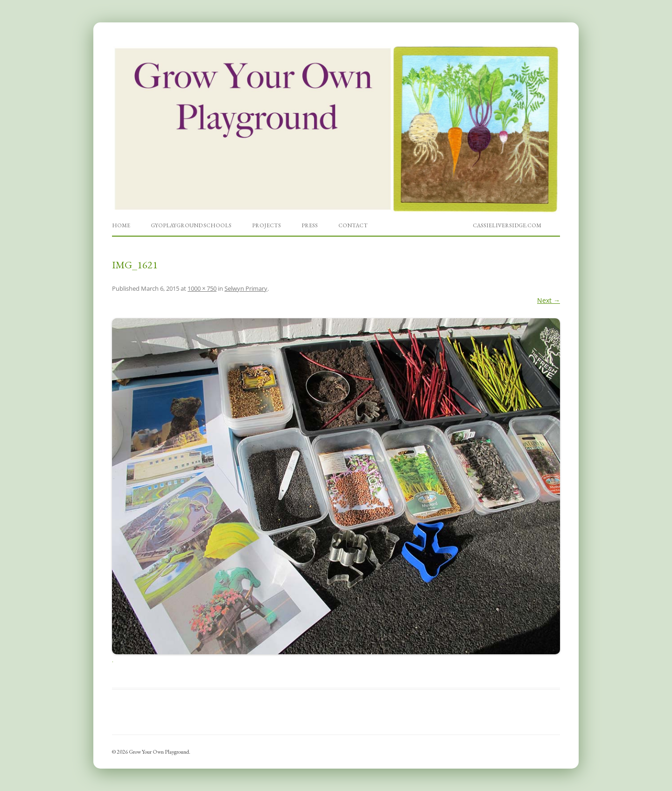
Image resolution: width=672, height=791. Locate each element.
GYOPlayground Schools (191, 225)
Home (121, 225)
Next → (549, 300)
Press (310, 225)
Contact (353, 225)
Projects (266, 225)
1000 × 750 (202, 288)
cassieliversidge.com (507, 225)
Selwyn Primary (246, 288)
